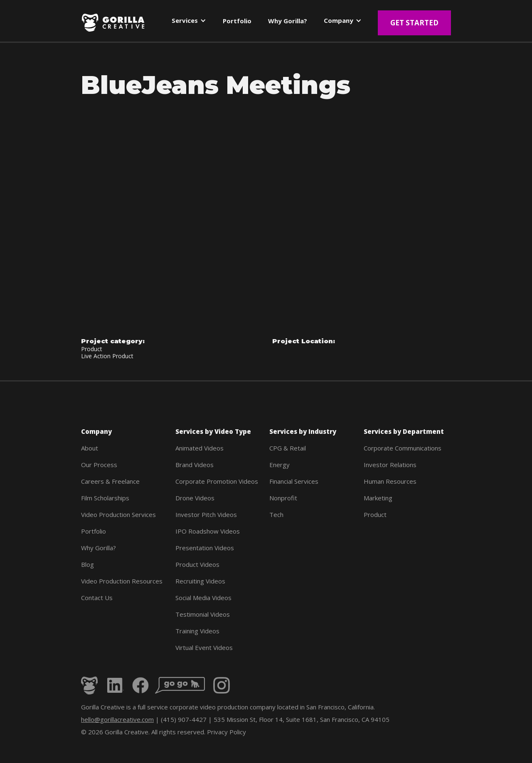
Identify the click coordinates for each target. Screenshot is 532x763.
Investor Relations (390, 465)
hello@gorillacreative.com (117, 719)
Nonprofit (283, 498)
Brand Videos (195, 465)
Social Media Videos (203, 598)
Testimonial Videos (203, 614)
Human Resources (390, 481)
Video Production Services (118, 514)
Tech (276, 514)
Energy (280, 465)
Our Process (99, 465)
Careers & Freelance (110, 481)
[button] (189, 22)
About (90, 448)
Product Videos (197, 564)
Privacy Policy (227, 732)
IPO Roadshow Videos (208, 531)
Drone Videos (195, 498)
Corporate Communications (403, 448)
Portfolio (94, 531)
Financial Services (294, 481)
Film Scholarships (105, 498)
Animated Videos (199, 448)
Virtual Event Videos (204, 647)
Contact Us (97, 598)
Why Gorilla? (99, 548)
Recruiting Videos (200, 581)
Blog (87, 564)
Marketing (378, 498)
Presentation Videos (205, 548)
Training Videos (197, 631)
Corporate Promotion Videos (217, 481)
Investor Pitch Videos (206, 514)
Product (375, 514)
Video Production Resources (122, 581)
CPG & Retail (288, 448)
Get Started (414, 23)
